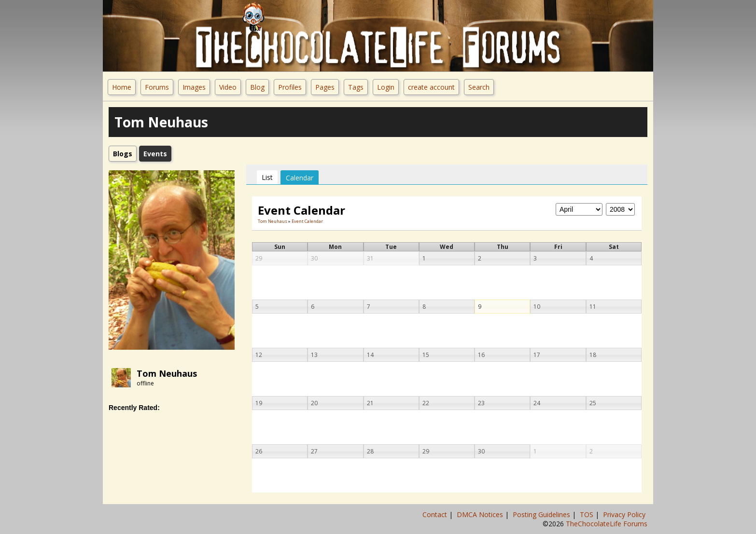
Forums (157, 87)
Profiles (290, 87)
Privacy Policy (625, 514)
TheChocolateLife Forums (607, 524)
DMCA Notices (481, 514)
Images (194, 87)
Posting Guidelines (542, 514)
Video (228, 87)
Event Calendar (307, 221)
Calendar (300, 178)
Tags (356, 87)
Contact (436, 514)
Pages (325, 87)
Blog (257, 87)
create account (431, 87)
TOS (588, 514)
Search (479, 87)
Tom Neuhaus (167, 373)
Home (122, 87)
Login (386, 87)
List (267, 177)
